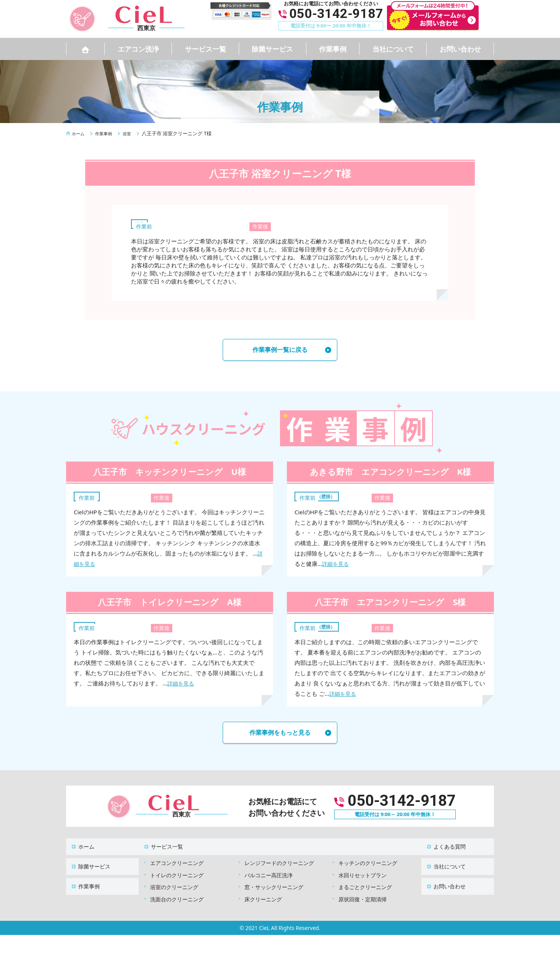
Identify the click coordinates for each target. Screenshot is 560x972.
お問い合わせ (460, 49)
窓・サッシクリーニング (274, 884)
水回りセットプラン (363, 872)
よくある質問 (445, 847)
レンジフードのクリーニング (279, 860)
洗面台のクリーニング (177, 896)
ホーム (82, 847)
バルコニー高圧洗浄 (269, 872)
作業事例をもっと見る (280, 736)
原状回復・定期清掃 (363, 896)
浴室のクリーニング (174, 884)
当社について (393, 49)
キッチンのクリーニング (368, 860)
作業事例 (333, 49)
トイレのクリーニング (177, 872)
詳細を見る (336, 566)
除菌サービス (272, 49)
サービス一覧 (206, 49)
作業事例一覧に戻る (280, 351)
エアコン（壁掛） (321, 498)
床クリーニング (263, 896)
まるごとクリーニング (365, 884)
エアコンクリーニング (177, 860)
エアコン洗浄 (138, 49)
